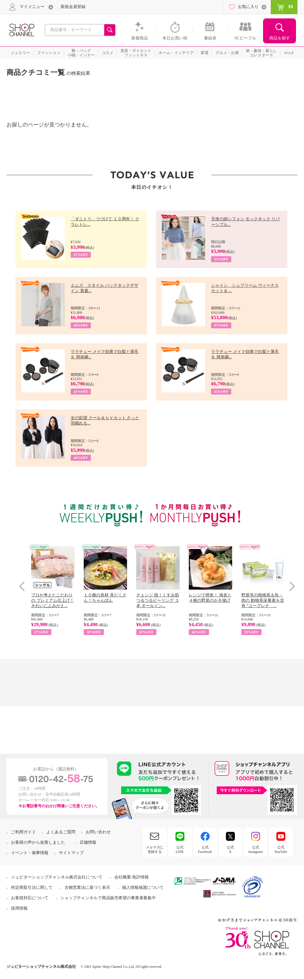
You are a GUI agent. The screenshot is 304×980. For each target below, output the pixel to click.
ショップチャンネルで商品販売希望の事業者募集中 (108, 898)
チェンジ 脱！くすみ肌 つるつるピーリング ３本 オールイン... (158, 600)
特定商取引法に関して (32, 888)
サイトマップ (71, 853)
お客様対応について (30, 898)
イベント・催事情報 (30, 853)
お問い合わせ (98, 832)
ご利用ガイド (23, 832)
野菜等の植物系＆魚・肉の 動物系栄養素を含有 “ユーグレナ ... (263, 600)
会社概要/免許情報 (132, 877)
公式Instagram (256, 849)
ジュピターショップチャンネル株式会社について (57, 877)
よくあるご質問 (61, 832)
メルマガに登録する (155, 849)
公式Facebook (205, 849)
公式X (230, 849)
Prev (24, 586)
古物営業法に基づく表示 (87, 888)
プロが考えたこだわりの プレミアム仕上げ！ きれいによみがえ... (53, 600)
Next (290, 586)
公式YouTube (281, 849)
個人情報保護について (143, 888)
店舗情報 (88, 842)
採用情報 (19, 908)
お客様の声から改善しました (38, 842)
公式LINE (180, 849)
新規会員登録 (73, 7)
